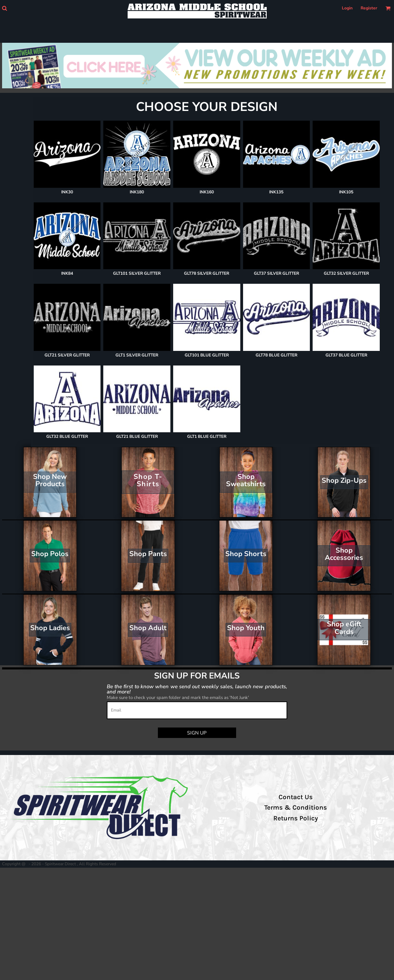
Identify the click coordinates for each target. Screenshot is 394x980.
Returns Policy (296, 818)
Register (369, 8)
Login (347, 8)
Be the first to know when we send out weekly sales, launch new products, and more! (197, 689)
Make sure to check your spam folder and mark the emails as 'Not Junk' (178, 698)
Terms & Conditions (296, 808)
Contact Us (296, 797)
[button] (4, 8)
